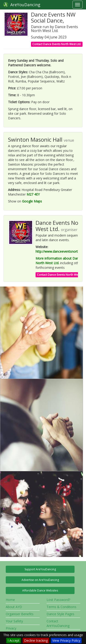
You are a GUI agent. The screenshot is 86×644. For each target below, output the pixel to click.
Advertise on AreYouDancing (40, 580)
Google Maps (32, 201)
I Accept (14, 640)
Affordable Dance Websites (40, 590)
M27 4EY (33, 194)
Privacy (11, 628)
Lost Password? (58, 600)
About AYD (14, 607)
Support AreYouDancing (40, 569)
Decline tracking (36, 640)
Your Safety (14, 621)
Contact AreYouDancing (58, 623)
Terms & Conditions (61, 607)
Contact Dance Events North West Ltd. (57, 44)
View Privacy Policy (66, 640)
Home (10, 600)
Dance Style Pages (60, 614)
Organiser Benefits (20, 614)
